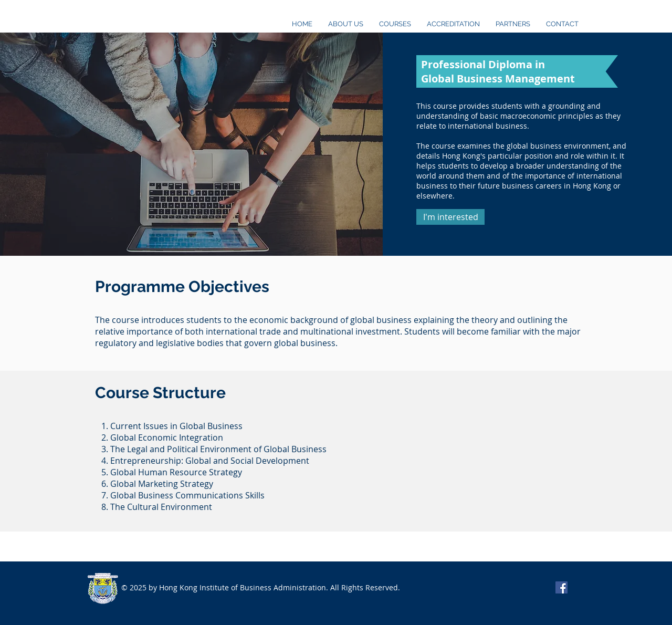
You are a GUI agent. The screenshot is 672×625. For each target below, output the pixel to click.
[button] (450, 217)
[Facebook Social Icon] (561, 587)
